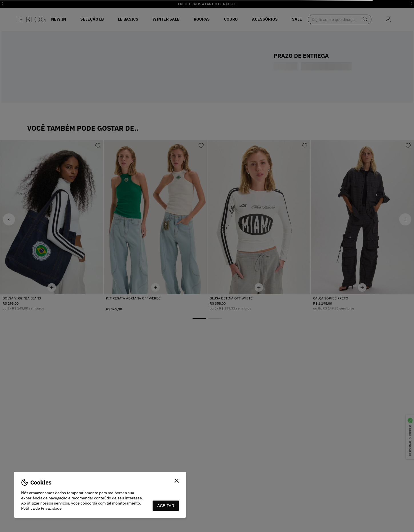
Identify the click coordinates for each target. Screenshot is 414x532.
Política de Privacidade (41, 508)
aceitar (166, 506)
